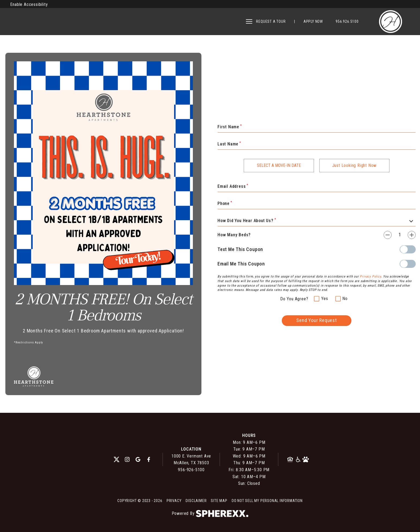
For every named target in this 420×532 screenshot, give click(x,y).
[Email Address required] (317, 187)
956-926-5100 (191, 470)
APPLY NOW (313, 21)
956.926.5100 (347, 21)
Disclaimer (196, 501)
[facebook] (149, 460)
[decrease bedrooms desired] (388, 235)
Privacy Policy (370, 276)
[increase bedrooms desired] (412, 235)
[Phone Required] (317, 204)
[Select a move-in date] (279, 166)
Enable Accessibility (29, 4)
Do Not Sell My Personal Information (267, 501)
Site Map (219, 501)
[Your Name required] (317, 127)
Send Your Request (317, 320)
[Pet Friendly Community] (306, 460)
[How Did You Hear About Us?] (317, 221)
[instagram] (127, 460)
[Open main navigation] (249, 21)
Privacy (174, 501)
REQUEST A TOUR (271, 21)
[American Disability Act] (299, 460)
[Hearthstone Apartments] (391, 22)
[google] (138, 460)
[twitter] (117, 460)
